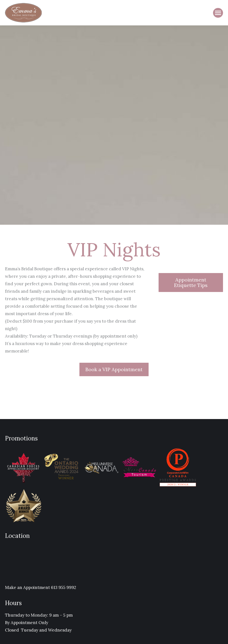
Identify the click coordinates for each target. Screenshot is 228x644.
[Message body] (76, 310)
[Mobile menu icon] (218, 13)
